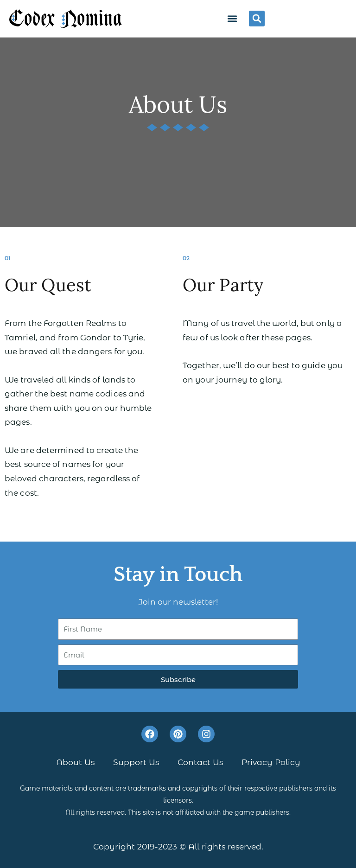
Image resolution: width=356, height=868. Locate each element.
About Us (75, 762)
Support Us (136, 762)
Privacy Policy (271, 762)
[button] (232, 18)
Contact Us (200, 762)
